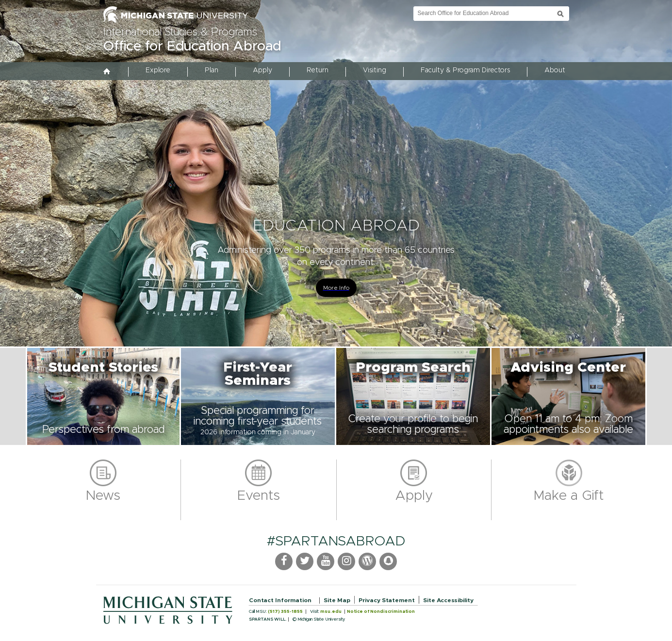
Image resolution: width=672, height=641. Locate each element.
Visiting (375, 70)
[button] (103, 396)
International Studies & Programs (180, 33)
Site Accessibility (448, 600)
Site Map (337, 600)
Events (259, 496)
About (555, 70)
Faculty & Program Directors (465, 70)
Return (318, 70)
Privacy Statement (387, 600)
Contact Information (280, 600)
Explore (158, 70)
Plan (212, 70)
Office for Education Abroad (192, 47)
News (103, 496)
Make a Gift (569, 496)
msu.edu (331, 612)
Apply (262, 70)
